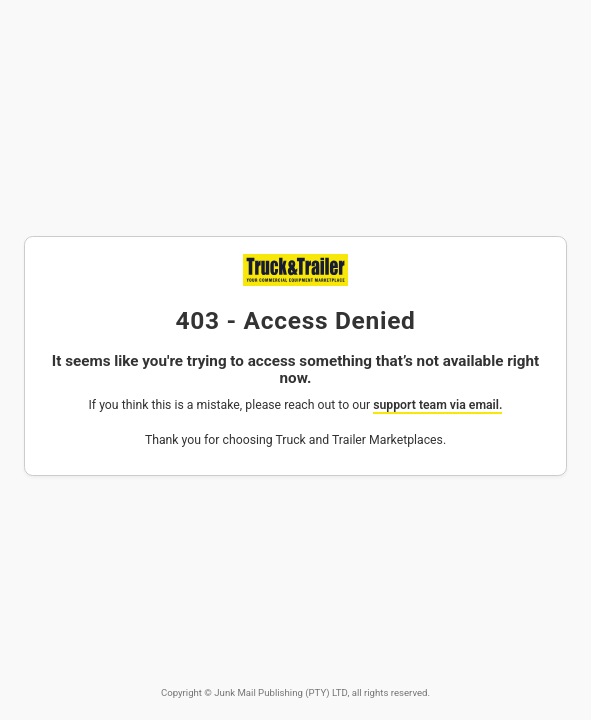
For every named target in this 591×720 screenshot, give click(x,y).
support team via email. (437, 405)
